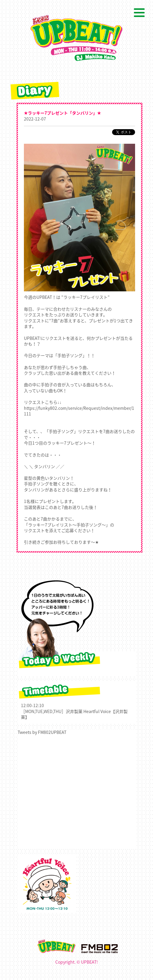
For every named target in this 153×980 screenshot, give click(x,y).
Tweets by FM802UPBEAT (42, 732)
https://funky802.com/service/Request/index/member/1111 (79, 411)
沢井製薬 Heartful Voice (88, 711)
